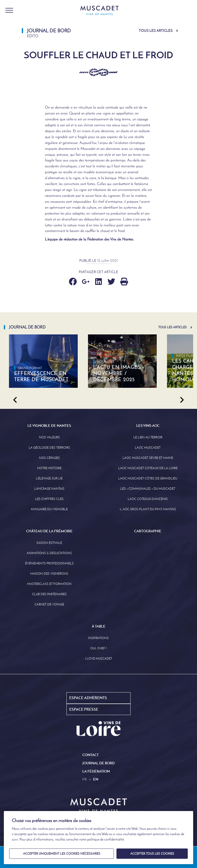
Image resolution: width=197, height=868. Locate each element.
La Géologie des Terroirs (49, 448)
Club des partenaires (49, 594)
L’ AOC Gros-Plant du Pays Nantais (148, 509)
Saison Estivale (49, 543)
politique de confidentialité (106, 839)
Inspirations (98, 638)
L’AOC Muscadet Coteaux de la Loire (148, 468)
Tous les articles (156, 31)
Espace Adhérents (88, 698)
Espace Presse (84, 709)
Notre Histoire (49, 468)
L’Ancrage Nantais (49, 489)
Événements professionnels (49, 563)
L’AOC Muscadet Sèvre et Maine (148, 458)
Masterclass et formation (49, 584)
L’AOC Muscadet (148, 448)
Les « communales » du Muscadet (148, 489)
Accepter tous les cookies (152, 854)
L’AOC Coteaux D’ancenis (148, 499)
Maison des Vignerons (49, 574)
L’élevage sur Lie (49, 478)
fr (85, 779)
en (96, 779)
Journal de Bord (98, 763)
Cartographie (148, 531)
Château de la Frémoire (49, 531)
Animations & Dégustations (49, 553)
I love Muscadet (99, 659)
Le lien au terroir (148, 437)
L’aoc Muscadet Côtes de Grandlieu (148, 478)
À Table (99, 626)
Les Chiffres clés (49, 499)
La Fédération (96, 771)
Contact (91, 755)
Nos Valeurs (49, 437)
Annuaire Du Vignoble (49, 509)
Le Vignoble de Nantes (49, 426)
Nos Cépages (49, 458)
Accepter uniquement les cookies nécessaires (62, 854)
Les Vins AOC (148, 426)
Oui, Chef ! (98, 648)
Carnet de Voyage (49, 604)
